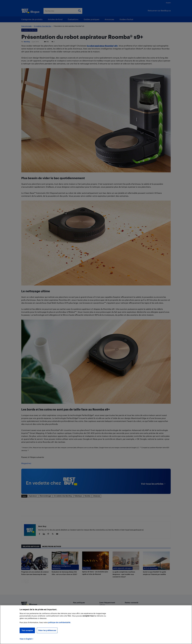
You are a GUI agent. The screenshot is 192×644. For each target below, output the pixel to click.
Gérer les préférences (47, 630)
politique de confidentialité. (59, 622)
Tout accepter (27, 630)
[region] (96, 625)
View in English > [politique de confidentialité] (26, 639)
